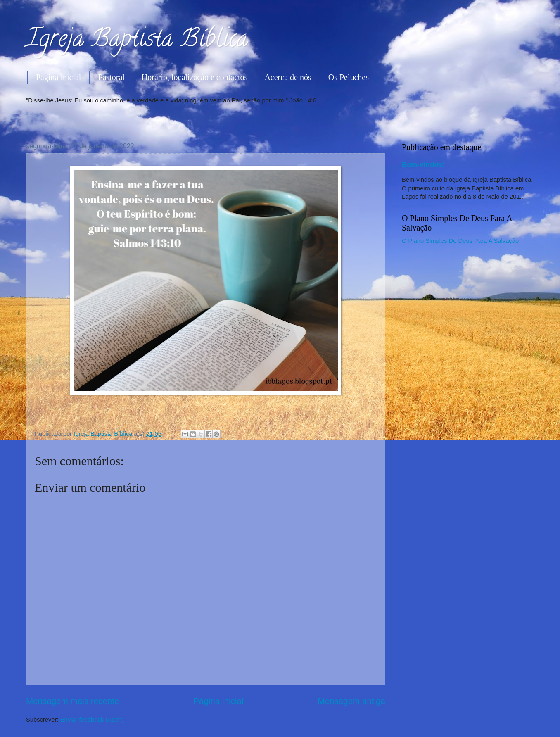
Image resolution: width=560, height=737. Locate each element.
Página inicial (58, 77)
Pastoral (111, 77)
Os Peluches (349, 77)
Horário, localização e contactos (195, 77)
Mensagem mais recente (73, 701)
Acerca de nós (288, 77)
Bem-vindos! (423, 164)
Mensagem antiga (351, 701)
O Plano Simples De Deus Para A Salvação (460, 241)
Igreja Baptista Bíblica (137, 41)
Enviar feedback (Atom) (92, 720)
